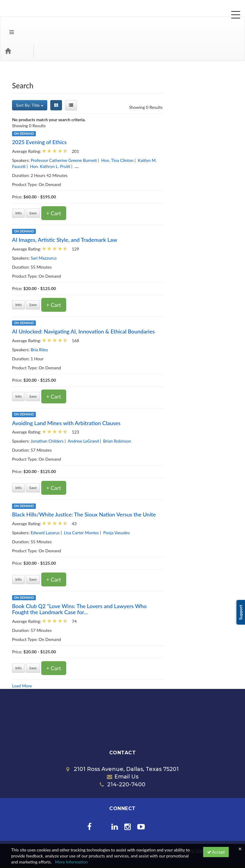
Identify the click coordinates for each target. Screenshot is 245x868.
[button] (7, 27)
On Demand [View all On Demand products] (93, 109)
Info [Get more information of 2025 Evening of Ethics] (88, 189)
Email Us (123, 753)
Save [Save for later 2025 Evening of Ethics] (102, 189)
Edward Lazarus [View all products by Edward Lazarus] (114, 508)
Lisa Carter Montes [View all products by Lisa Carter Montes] (150, 508)
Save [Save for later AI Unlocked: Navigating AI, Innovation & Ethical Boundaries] (102, 372)
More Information (71, 862)
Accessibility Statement (193, 827)
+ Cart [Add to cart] (123, 189)
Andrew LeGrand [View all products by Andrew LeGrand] (152, 417)
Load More (91, 662)
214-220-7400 (123, 760)
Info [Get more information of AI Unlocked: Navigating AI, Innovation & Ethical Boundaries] (88, 372)
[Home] (17, 27)
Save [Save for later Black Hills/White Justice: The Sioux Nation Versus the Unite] (102, 555)
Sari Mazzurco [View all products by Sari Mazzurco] (113, 234)
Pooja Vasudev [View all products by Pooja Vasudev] (186, 508)
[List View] (140, 81)
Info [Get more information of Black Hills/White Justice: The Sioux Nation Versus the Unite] (88, 555)
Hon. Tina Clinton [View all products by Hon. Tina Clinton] (186, 136)
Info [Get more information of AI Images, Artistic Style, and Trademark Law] (88, 281)
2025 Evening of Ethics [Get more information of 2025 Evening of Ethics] (109, 118)
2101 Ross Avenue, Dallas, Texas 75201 (123, 745)
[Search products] (172, 27)
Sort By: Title (99, 81)
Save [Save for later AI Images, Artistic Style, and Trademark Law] (102, 281)
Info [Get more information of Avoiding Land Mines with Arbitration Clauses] (88, 464)
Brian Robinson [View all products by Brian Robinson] (186, 417)
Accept (216, 852)
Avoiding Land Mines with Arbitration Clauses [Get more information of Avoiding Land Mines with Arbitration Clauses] (135, 399)
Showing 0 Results (215, 83)
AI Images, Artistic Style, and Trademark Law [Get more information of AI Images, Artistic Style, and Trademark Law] (134, 216)
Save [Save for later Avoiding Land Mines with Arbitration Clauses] (102, 464)
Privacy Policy (151, 827)
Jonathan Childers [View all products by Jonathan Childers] (116, 417)
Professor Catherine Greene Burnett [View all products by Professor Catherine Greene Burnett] (133, 136)
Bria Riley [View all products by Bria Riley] (108, 325)
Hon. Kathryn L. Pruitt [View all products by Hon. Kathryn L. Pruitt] (119, 142)
